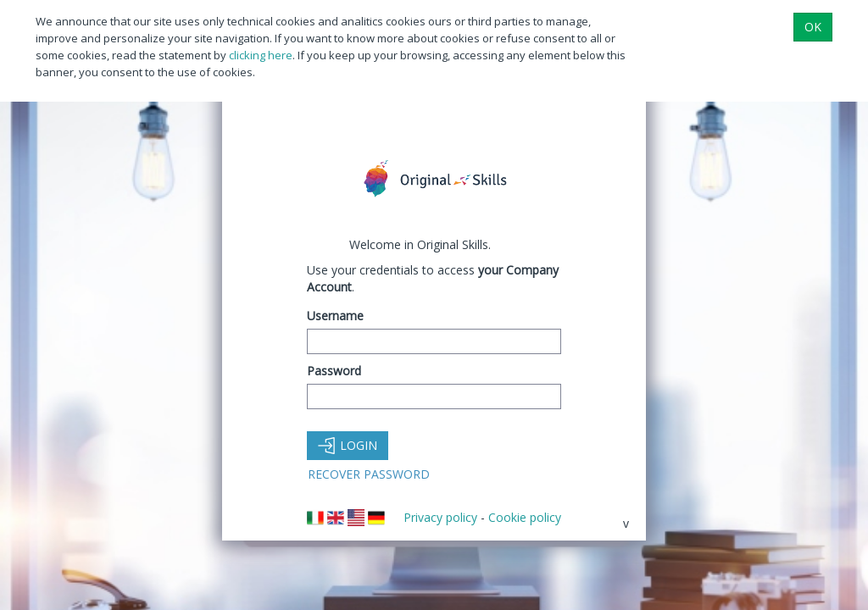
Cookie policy (525, 517)
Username (335, 316)
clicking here (261, 55)
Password (334, 371)
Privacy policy (440, 517)
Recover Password (369, 474)
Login (348, 445)
